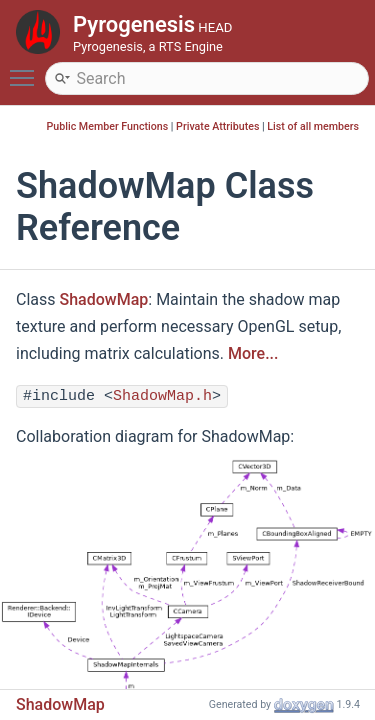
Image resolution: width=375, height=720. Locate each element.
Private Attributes (217, 126)
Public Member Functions (108, 126)
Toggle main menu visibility (27, 69)
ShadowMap (104, 299)
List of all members (313, 126)
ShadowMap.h (162, 396)
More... (253, 353)
